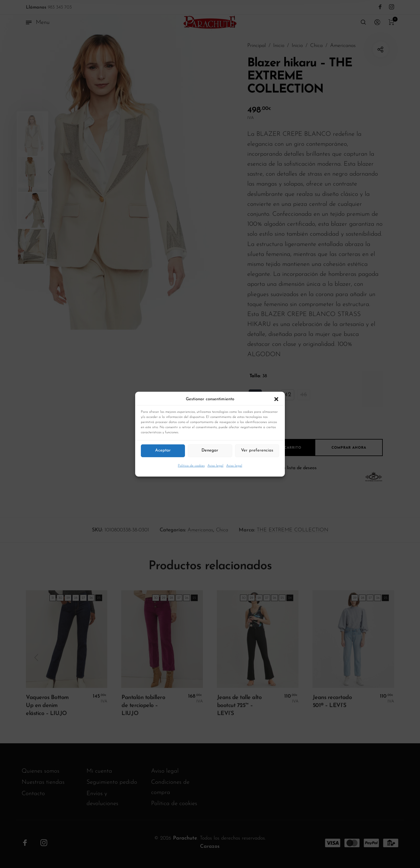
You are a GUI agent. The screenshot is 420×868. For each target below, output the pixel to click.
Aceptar (163, 451)
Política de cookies (191, 465)
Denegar (210, 451)
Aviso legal (215, 465)
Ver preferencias (257, 451)
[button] (276, 399)
